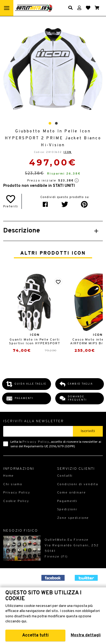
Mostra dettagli (86, 635)
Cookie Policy (16, 501)
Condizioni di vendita (78, 484)
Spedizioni (67, 509)
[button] (50, 123)
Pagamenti (67, 501)
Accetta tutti (35, 635)
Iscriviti (88, 431)
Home (9, 476)
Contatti (65, 476)
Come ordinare (72, 493)
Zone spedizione (73, 518)
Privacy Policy (36, 442)
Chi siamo (13, 484)
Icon (68, 152)
